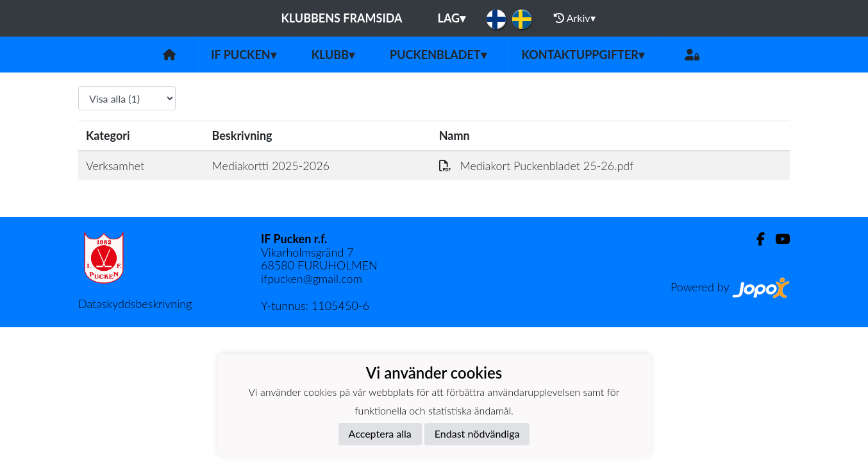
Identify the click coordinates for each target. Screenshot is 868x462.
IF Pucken (243, 55)
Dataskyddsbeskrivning (135, 304)
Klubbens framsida (341, 18)
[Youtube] (777, 239)
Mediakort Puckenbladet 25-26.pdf (537, 166)
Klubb (333, 55)
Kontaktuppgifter (583, 55)
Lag (452, 18)
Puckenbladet (438, 55)
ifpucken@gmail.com (312, 278)
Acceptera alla (380, 433)
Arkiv (574, 18)
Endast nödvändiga (477, 433)
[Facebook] (755, 239)
